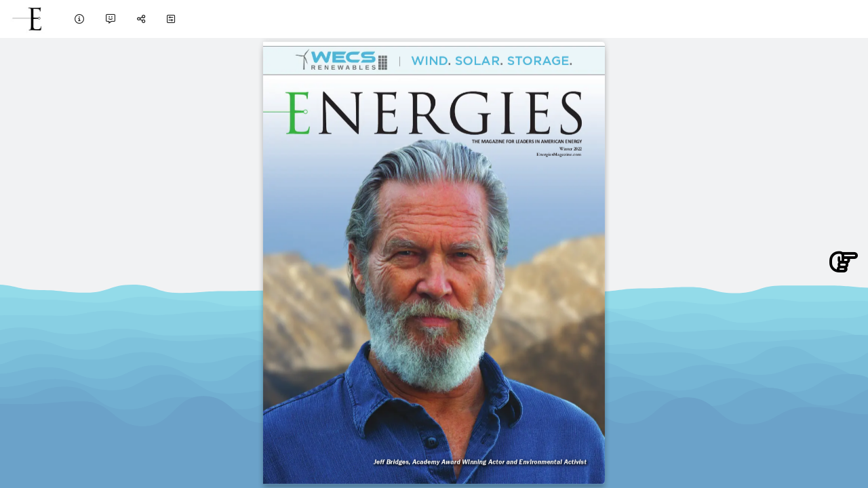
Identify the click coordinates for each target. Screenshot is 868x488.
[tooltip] (79, 19)
